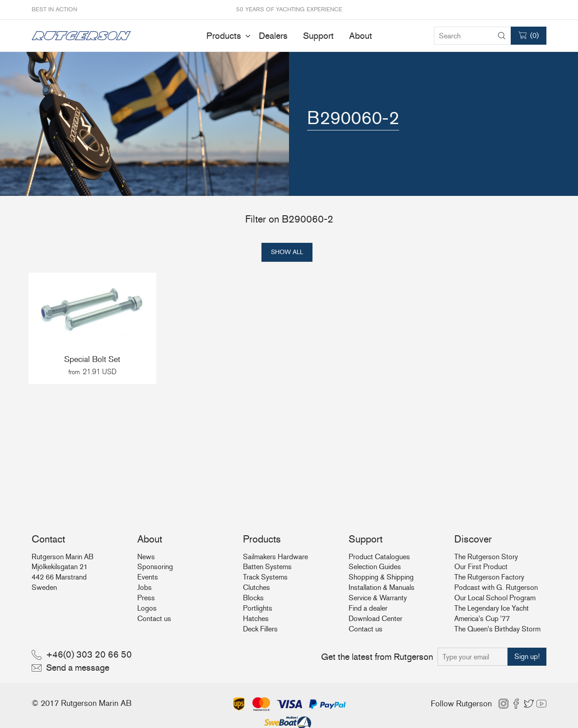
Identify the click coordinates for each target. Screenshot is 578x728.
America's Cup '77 (482, 619)
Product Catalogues (379, 557)
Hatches (256, 619)
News (146, 557)
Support (318, 36)
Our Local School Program (495, 598)
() (534, 35)
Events (148, 577)
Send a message (78, 668)
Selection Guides (375, 567)
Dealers (273, 36)
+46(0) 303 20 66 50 (89, 654)
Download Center (375, 619)
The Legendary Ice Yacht (492, 608)
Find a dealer (368, 608)
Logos (147, 608)
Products (224, 36)
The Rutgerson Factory (489, 577)
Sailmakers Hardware (275, 557)
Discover (473, 539)
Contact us (154, 619)
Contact (48, 539)
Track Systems (265, 577)
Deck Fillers (260, 629)
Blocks (253, 598)
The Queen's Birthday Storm (497, 629)
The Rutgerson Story (486, 557)
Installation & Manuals (382, 587)
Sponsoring (155, 567)
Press (146, 598)
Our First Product (481, 567)
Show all (287, 252)
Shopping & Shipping (381, 577)
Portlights (258, 608)
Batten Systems (267, 567)
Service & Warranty (378, 598)
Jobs (144, 587)
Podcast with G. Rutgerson (496, 587)
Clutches (256, 587)
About (361, 36)
